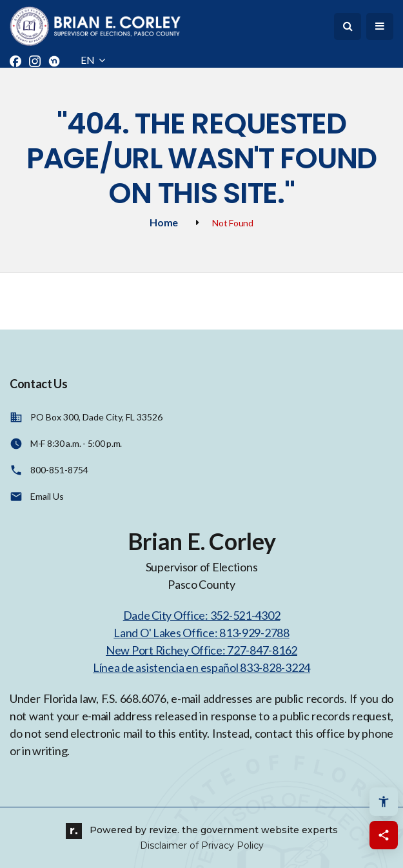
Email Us (47, 496)
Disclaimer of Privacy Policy (202, 845)
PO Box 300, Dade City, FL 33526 (96, 417)
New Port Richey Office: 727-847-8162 (201, 650)
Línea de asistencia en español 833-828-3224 (201, 667)
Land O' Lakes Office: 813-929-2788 (201, 633)
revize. (164, 830)
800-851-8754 (59, 470)
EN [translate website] (93, 60)
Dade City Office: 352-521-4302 (202, 615)
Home (164, 222)
